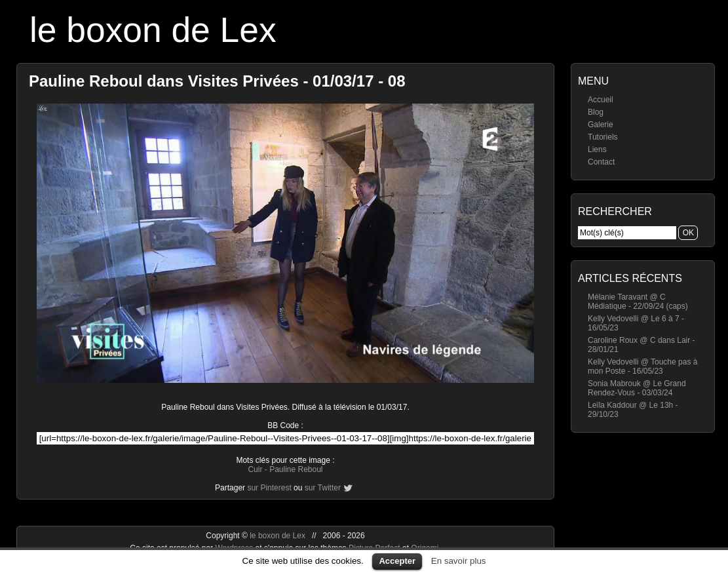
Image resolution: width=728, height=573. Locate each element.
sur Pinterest (269, 488)
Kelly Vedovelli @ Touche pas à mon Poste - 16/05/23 (642, 366)
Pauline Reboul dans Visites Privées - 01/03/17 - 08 (217, 81)
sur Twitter (323, 488)
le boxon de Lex (153, 30)
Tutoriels (603, 137)
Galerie (601, 125)
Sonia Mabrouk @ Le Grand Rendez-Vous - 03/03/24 (637, 388)
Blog (596, 112)
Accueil (601, 100)
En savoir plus (459, 561)
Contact (601, 162)
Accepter (397, 561)
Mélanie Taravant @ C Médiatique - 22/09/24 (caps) (638, 302)
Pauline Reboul (296, 469)
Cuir (255, 469)
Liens (597, 149)
